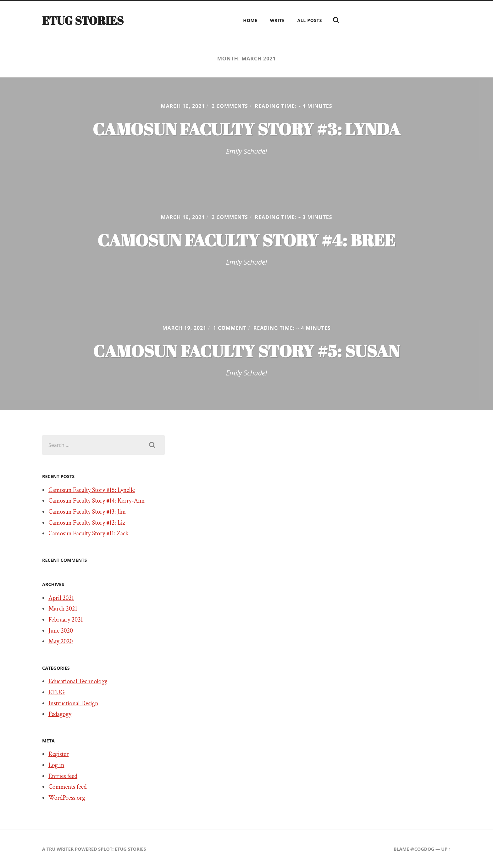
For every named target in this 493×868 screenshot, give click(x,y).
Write (277, 20)
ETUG (57, 692)
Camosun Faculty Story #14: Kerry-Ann (97, 501)
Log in (56, 765)
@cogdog (422, 849)
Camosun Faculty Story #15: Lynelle (92, 490)
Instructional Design (73, 703)
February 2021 (66, 620)
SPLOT (105, 849)
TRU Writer (60, 849)
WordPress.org (67, 798)
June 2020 (61, 631)
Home (250, 20)
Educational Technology (78, 681)
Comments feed (68, 787)
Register (58, 754)
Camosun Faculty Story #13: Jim (87, 512)
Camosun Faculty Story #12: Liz (87, 523)
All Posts (310, 20)
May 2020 (61, 641)
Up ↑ (446, 849)
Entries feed (63, 776)
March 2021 (63, 609)
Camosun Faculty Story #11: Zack (89, 533)
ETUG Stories (83, 20)
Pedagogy (60, 714)
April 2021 (61, 598)
